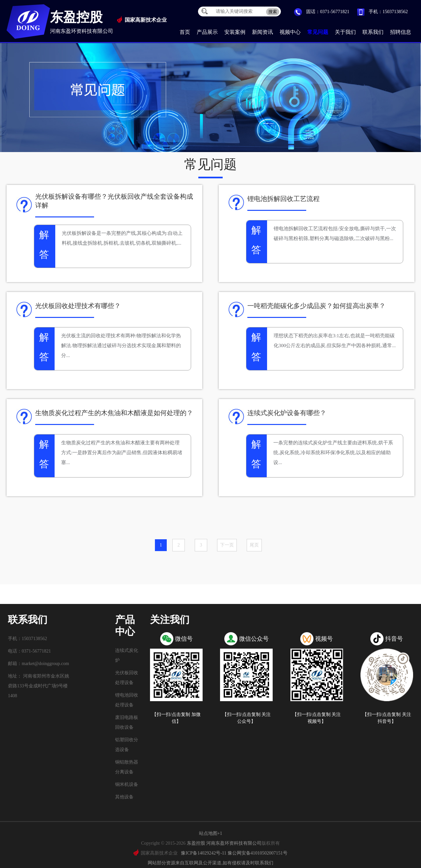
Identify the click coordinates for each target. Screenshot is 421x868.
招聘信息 (401, 32)
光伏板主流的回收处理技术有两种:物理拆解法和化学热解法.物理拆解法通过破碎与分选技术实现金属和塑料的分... (121, 345)
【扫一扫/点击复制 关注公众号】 (247, 718)
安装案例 (235, 32)
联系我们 (373, 32)
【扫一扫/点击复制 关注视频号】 (317, 718)
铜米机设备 (127, 784)
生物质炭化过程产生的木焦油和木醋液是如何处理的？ (114, 413)
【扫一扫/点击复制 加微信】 (176, 718)
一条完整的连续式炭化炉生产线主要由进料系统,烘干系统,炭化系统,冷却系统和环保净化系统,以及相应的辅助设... (333, 453)
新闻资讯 (262, 32)
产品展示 (207, 32)
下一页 (227, 545)
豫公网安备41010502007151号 (258, 853)
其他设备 (124, 797)
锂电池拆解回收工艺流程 (284, 199)
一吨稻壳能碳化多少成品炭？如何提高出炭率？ (316, 306)
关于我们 (345, 32)
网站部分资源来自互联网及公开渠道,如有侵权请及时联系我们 (210, 863)
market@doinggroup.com (45, 664)
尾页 (254, 545)
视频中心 (290, 32)
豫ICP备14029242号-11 (204, 853)
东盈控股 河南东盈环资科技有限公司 (224, 843)
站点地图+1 (211, 833)
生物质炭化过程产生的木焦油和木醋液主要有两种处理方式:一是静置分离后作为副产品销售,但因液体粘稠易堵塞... (122, 453)
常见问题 (318, 32)
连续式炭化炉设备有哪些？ (287, 413)
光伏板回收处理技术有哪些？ (78, 306)
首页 (185, 32)
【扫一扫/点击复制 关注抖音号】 (387, 718)
